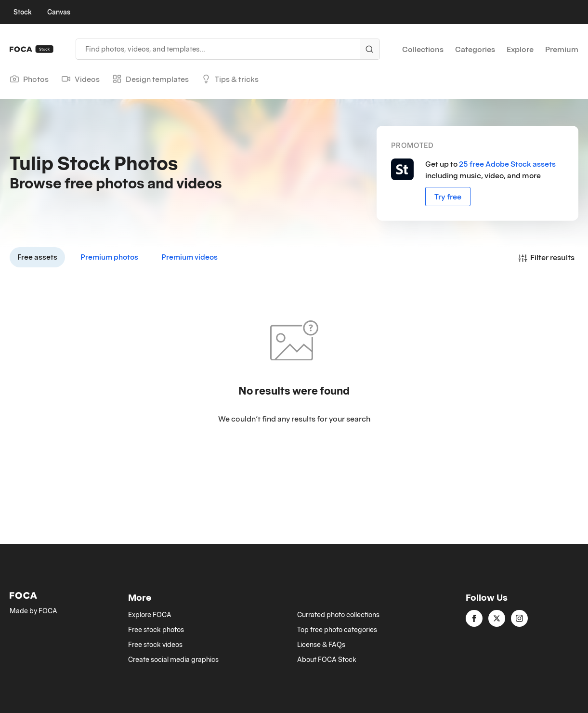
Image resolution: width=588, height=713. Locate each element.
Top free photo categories (337, 630)
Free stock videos (155, 645)
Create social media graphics (173, 660)
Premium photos (109, 257)
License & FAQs (321, 645)
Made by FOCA (33, 611)
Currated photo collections (338, 615)
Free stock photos (156, 630)
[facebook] (474, 618)
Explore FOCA (150, 615)
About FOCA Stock (327, 660)
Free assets (37, 257)
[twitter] (497, 618)
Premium (562, 49)
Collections (423, 49)
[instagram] (519, 618)
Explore (520, 49)
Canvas (59, 12)
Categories (475, 49)
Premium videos (189, 257)
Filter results (546, 257)
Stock (23, 12)
